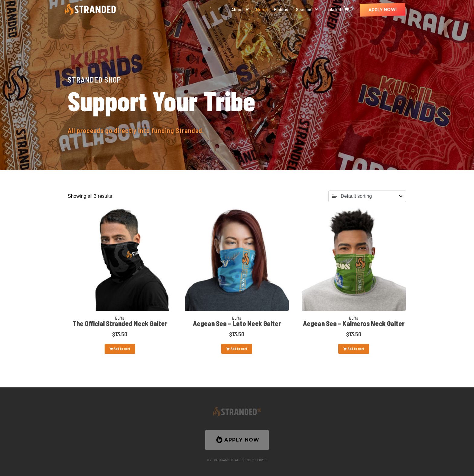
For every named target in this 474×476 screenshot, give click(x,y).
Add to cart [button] (122, 349)
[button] (241, 9)
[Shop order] (367, 196)
